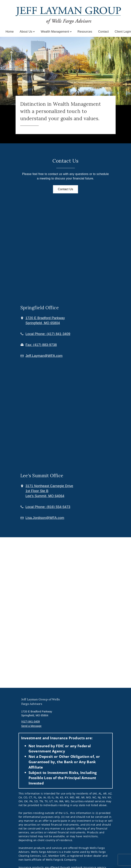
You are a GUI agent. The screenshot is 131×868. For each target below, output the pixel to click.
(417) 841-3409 (31, 722)
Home (10, 32)
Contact (103, 32)
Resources (85, 32)
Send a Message (31, 726)
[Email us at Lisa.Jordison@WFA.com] (45, 518)
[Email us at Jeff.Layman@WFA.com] (44, 356)
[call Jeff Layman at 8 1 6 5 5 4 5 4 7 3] (48, 507)
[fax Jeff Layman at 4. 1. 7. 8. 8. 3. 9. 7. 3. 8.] (41, 345)
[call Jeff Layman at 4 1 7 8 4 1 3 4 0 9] (48, 334)
